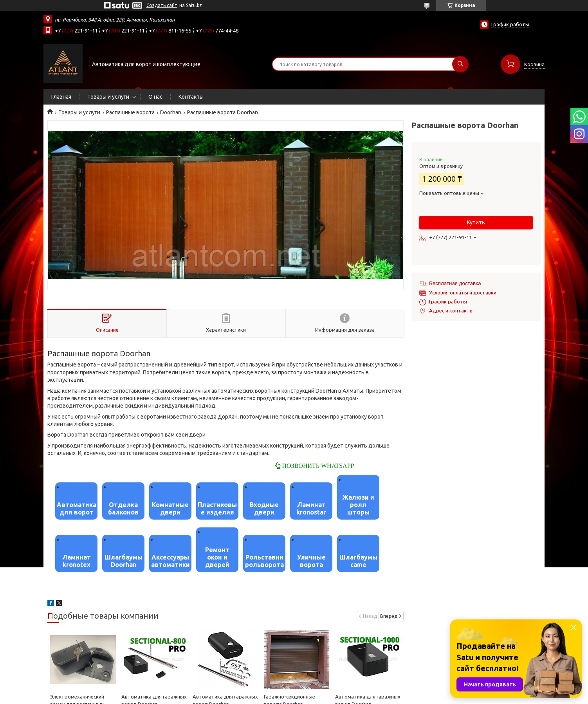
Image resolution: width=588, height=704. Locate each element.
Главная (61, 97)
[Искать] (460, 64)
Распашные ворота (130, 112)
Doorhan (171, 112)
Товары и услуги (108, 97)
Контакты (191, 97)
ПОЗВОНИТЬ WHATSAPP (317, 466)
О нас (155, 97)
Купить (476, 222)
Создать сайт (162, 5)
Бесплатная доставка (455, 283)
